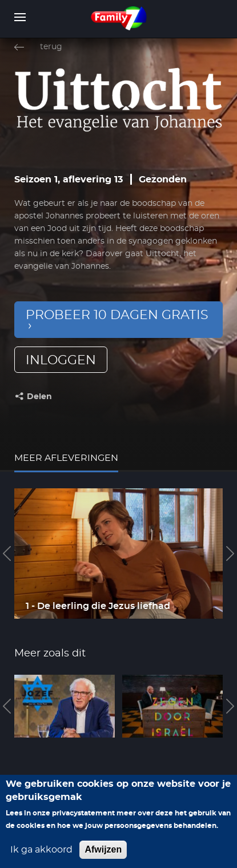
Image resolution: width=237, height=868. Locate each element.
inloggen (61, 360)
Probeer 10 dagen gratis (117, 315)
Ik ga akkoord (41, 850)
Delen (39, 397)
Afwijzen (103, 849)
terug (51, 47)
